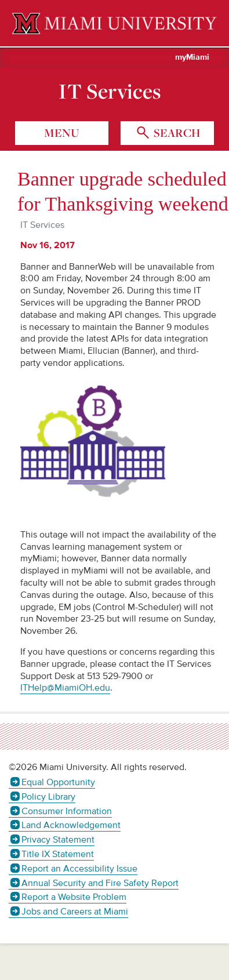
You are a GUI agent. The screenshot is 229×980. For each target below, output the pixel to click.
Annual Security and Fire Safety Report (100, 883)
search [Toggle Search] (176, 133)
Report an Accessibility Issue (79, 869)
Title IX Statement (58, 854)
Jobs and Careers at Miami (75, 912)
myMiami (192, 57)
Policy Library (48, 797)
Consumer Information (67, 811)
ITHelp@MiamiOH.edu (65, 688)
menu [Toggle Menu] (62, 133)
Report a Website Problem (74, 897)
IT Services (110, 91)
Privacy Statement (58, 840)
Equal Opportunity (58, 782)
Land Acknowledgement (71, 825)
